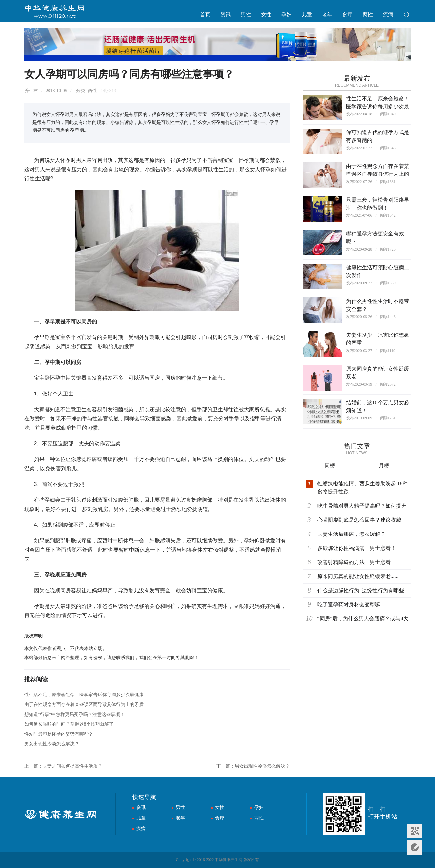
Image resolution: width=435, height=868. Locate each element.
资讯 (226, 15)
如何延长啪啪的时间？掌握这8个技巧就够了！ (71, 724)
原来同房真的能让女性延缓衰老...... (358, 576)
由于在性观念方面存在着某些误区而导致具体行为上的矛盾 (84, 705)
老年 (327, 15)
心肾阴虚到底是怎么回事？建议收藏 (359, 520)
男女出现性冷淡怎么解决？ (52, 744)
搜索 (407, 16)
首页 (205, 15)
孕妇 (287, 15)
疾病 (388, 15)
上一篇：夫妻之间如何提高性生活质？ (63, 766)
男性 (246, 15)
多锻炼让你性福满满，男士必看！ (357, 548)
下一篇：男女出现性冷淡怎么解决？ (253, 766)
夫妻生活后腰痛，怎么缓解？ (351, 534)
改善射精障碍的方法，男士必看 (354, 562)
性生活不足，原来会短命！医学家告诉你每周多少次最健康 (84, 695)
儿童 (307, 15)
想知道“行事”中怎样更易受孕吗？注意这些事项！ (74, 714)
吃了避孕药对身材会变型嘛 (349, 605)
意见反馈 (415, 848)
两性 (368, 15)
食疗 (347, 15)
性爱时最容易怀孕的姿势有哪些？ (59, 734)
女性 (266, 15)
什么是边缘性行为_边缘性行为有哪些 (361, 590)
